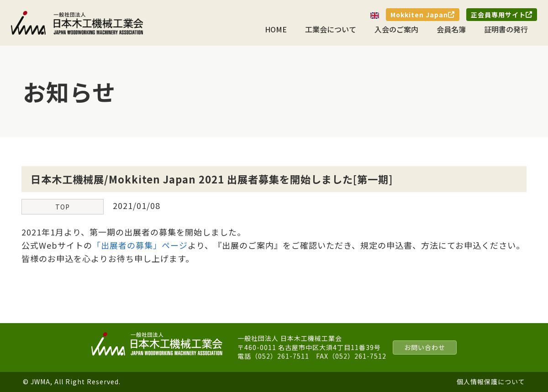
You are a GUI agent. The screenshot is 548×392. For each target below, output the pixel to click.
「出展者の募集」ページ (140, 245)
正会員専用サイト (502, 15)
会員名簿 (451, 29)
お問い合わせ (425, 347)
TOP (63, 207)
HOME (276, 29)
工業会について (331, 29)
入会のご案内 (396, 29)
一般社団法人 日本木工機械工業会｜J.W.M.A (77, 23)
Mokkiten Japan (423, 15)
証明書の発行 (506, 29)
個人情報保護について (491, 382)
